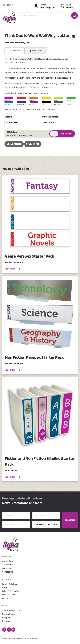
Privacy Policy (9, 614)
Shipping (6, 618)
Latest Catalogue (10, 584)
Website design (29, 638)
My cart (67, 6)
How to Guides (9, 595)
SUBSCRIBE (70, 520)
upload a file (33, 144)
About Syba (8, 561)
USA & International (8, 7)
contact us (16, 109)
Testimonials (8, 565)
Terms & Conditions (12, 610)
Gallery (5, 587)
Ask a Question (14, 144)
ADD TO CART (67, 134)
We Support (8, 568)
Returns (6, 621)
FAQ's (5, 598)
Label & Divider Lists (12, 591)
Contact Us (8, 572)
